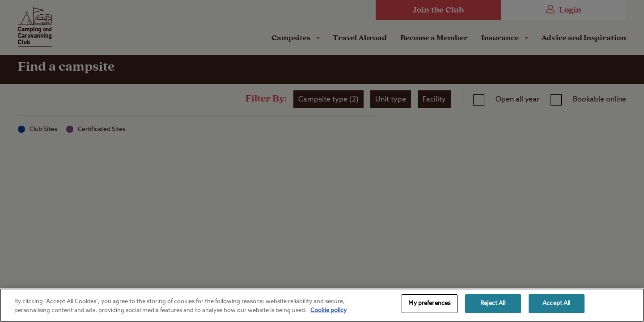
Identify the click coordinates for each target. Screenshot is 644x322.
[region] (322, 305)
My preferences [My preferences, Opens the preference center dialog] (429, 303)
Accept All (556, 303)
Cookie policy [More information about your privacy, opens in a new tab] (328, 311)
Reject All (493, 303)
